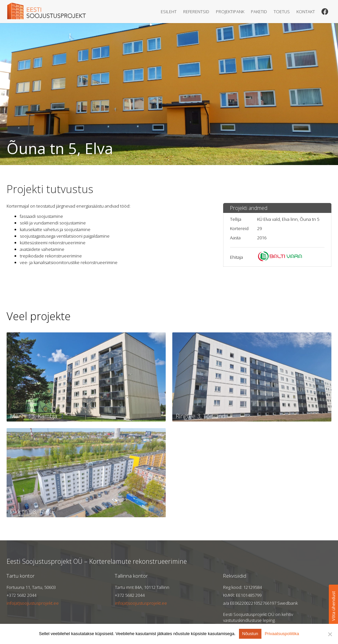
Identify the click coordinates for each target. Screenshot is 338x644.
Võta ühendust (333, 606)
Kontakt (306, 12)
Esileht (169, 12)
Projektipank (230, 12)
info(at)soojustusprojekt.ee (33, 603)
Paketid (259, 12)
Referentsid (196, 12)
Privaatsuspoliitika (282, 634)
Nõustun (250, 634)
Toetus (282, 12)
